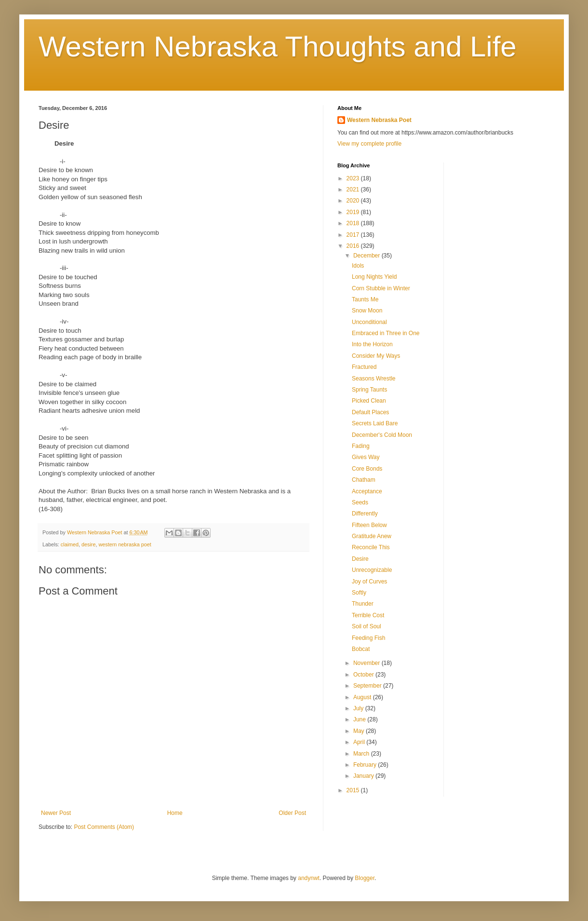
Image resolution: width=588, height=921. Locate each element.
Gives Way (366, 457)
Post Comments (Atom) (104, 827)
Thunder (363, 604)
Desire (360, 559)
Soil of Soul (367, 626)
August (363, 697)
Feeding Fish (368, 638)
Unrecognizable (372, 570)
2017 (354, 235)
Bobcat (361, 649)
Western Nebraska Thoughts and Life (278, 47)
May (360, 731)
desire (88, 544)
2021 (354, 190)
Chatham (364, 480)
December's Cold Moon (382, 435)
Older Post (292, 813)
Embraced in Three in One (386, 333)
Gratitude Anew (372, 536)
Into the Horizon (372, 344)
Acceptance (367, 491)
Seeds (360, 502)
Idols (358, 266)
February (366, 765)
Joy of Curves (369, 582)
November (367, 663)
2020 (354, 201)
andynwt (309, 878)
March (362, 754)
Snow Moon (367, 311)
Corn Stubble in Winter (381, 288)
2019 (354, 212)
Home (175, 813)
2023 (354, 178)
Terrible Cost (368, 615)
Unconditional (369, 322)
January (364, 776)
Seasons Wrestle (374, 379)
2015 (354, 790)
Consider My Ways (376, 356)
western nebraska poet (125, 544)
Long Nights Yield (374, 277)
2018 (354, 223)
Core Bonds (367, 469)
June (360, 719)
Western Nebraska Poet (379, 120)
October (364, 675)
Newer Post (56, 813)
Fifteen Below (369, 525)
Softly (359, 593)
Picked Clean (369, 401)
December (367, 256)
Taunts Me (365, 299)
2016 (354, 246)
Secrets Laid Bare (375, 423)
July (359, 708)
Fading (361, 446)
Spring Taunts (369, 390)
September (368, 686)
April (360, 742)
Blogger (365, 878)
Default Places (370, 412)
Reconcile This (371, 547)
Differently (365, 514)
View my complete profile (369, 144)
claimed (70, 544)
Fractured (364, 367)
